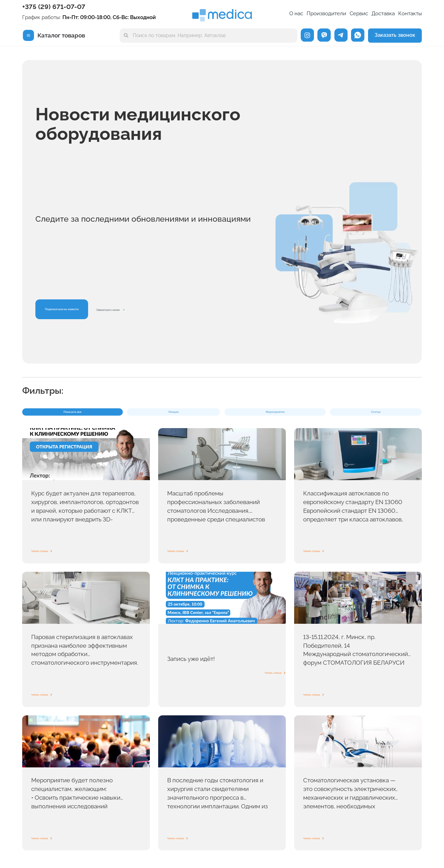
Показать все (57, 416)
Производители (326, 14)
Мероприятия (187, 416)
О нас (296, 14)
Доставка (383, 14)
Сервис (359, 14)
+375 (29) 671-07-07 (54, 7)
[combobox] (209, 36)
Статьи (251, 416)
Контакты (410, 14)
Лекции (121, 416)
